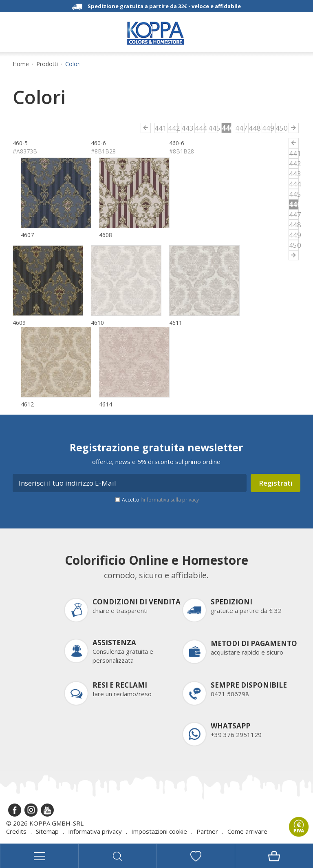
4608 (106, 235)
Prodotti (47, 64)
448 (253, 128)
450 (280, 128)
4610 (97, 323)
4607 (27, 235)
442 (173, 128)
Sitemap (47, 831)
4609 (19, 323)
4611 (176, 323)
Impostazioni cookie (159, 831)
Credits (16, 831)
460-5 (20, 143)
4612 (27, 404)
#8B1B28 (103, 151)
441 (159, 128)
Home (21, 64)
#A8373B (25, 151)
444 (200, 128)
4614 (106, 404)
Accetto (160, 500)
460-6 (98, 143)
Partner (207, 831)
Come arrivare (247, 831)
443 (186, 128)
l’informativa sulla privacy (170, 500)
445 (213, 128)
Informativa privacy (95, 831)
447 (240, 128)
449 (267, 128)
